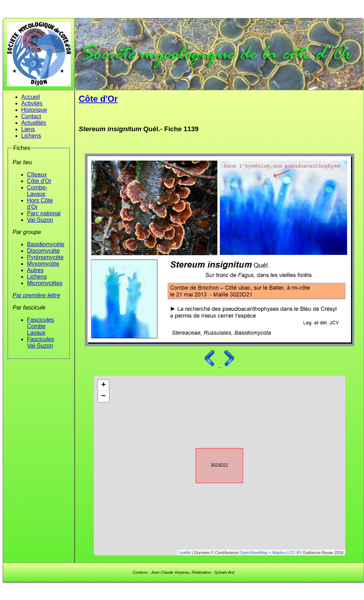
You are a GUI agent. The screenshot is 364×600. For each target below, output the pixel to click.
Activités (32, 103)
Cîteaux (37, 175)
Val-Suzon (40, 220)
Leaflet (185, 553)
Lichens (31, 136)
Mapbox (279, 553)
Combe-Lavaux (37, 191)
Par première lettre (36, 295)
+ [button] (103, 385)
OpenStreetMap (254, 553)
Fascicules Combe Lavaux (41, 326)
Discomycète (43, 251)
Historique (34, 110)
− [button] (103, 397)
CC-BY (296, 553)
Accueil (31, 97)
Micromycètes (45, 283)
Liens (28, 129)
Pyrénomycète (45, 257)
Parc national (44, 213)
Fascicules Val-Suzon (41, 342)
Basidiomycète (46, 244)
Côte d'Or (39, 181)
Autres (35, 270)
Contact (31, 116)
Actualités (34, 123)
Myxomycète (43, 264)
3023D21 (213, 464)
